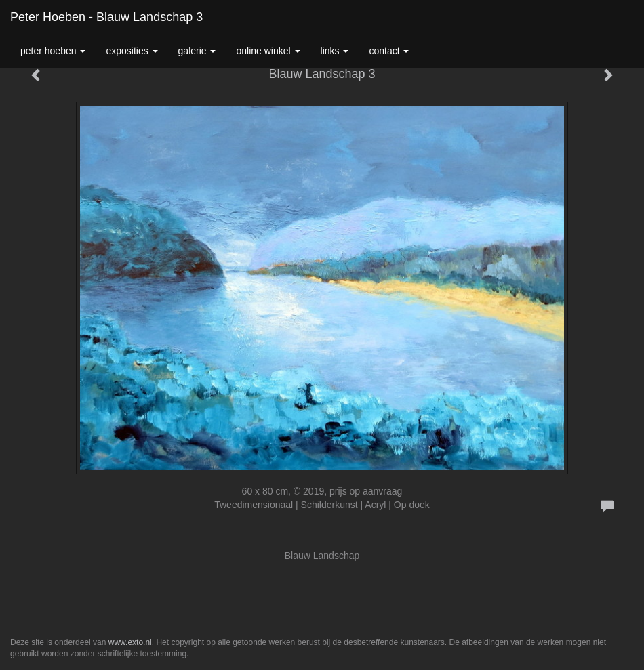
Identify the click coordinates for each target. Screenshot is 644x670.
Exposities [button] (132, 51)
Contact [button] (389, 51)
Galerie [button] (197, 51)
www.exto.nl (130, 642)
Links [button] (335, 51)
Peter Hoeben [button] (53, 51)
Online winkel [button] (268, 51)
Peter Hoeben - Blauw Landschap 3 (106, 17)
